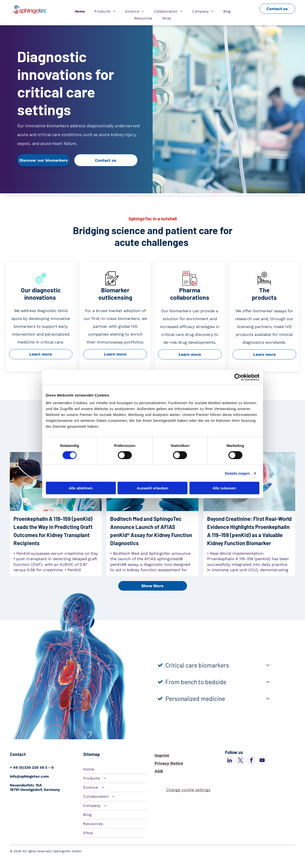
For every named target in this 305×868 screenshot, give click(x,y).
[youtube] (262, 761)
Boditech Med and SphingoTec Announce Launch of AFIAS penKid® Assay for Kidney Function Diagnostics (151, 531)
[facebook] (251, 761)
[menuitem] (80, 11)
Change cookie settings (188, 790)
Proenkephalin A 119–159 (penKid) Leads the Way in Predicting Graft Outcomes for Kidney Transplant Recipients (53, 531)
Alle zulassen (224, 488)
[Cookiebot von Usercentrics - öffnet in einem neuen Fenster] (238, 377)
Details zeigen (237, 473)
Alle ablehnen (81, 488)
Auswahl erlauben (152, 488)
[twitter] (241, 761)
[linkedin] (230, 761)
